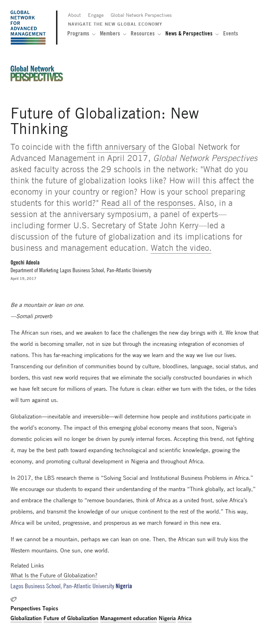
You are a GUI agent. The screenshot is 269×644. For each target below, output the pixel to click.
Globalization (26, 618)
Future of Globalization (71, 618)
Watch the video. (181, 248)
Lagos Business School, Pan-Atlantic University (62, 586)
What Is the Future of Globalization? (54, 575)
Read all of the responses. (149, 203)
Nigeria (167, 618)
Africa (185, 618)
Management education (129, 618)
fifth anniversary (116, 147)
